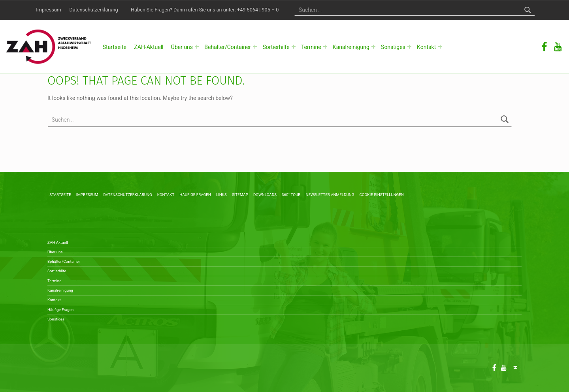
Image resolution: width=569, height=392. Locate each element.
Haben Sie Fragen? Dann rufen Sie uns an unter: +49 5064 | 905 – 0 (205, 10)
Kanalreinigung (351, 47)
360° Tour (291, 195)
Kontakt (426, 47)
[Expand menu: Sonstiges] (409, 47)
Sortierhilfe (276, 47)
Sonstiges (393, 47)
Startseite (115, 47)
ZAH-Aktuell (149, 47)
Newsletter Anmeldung (330, 195)
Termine (311, 47)
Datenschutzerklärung (94, 10)
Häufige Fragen (195, 195)
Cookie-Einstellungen (381, 195)
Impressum (49, 10)
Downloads (265, 195)
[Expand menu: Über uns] (197, 47)
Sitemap (240, 195)
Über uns (182, 47)
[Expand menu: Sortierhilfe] (294, 47)
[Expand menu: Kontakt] (440, 47)
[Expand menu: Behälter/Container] (255, 47)
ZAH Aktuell (58, 242)
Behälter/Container (228, 47)
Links (221, 195)
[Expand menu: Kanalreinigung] (373, 47)
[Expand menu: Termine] (325, 47)
